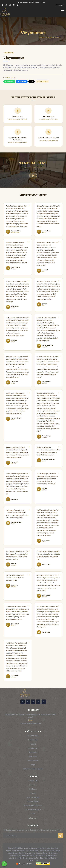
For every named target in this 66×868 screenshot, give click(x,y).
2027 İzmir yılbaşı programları (33, 769)
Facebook (22, 82)
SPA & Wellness (33, 736)
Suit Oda (33, 793)
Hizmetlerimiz (33, 740)
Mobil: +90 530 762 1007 (38, 2)
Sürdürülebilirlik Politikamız (33, 806)
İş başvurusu (33, 818)
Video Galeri (33, 756)
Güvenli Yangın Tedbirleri (33, 810)
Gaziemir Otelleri (33, 801)
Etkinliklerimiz (33, 748)
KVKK (33, 814)
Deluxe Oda (33, 785)
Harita (30, 720)
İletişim (33, 765)
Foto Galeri (33, 752)
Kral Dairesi (33, 789)
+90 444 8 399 (24, 2)
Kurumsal (49, 37)
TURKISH (60, 5)
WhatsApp (9, 82)
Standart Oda (33, 781)
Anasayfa (41, 37)
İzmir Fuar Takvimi (33, 797)
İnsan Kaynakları (33, 761)
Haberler (33, 744)
